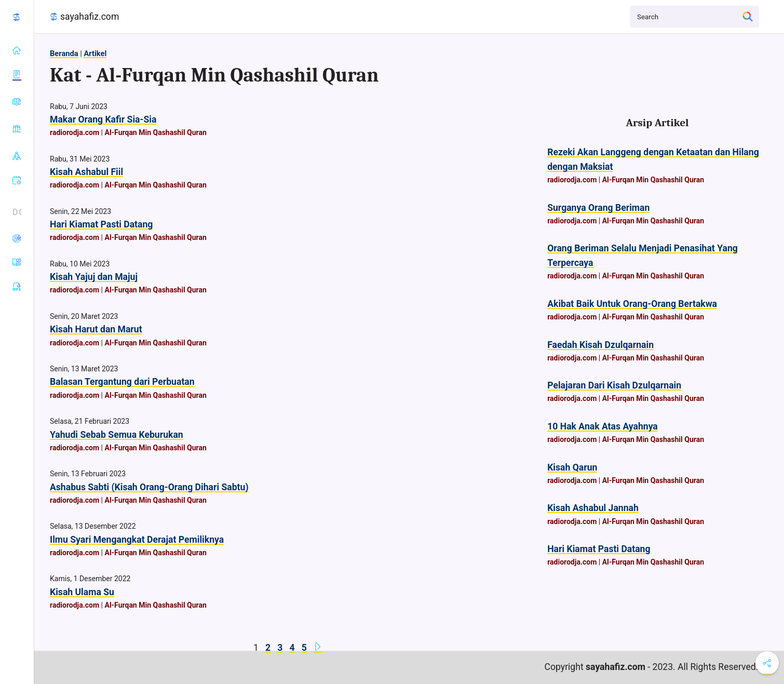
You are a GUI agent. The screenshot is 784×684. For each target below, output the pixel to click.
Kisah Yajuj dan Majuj (94, 277)
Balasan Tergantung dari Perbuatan (122, 382)
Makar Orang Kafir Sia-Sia (103, 119)
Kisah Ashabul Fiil (86, 172)
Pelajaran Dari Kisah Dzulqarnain (614, 385)
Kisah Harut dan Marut (96, 329)
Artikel (95, 53)
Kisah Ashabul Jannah (593, 508)
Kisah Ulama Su (82, 592)
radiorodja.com (75, 132)
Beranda (64, 53)
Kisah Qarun (572, 467)
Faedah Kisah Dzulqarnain (600, 345)
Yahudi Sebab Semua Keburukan (117, 435)
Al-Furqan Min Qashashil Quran (155, 132)
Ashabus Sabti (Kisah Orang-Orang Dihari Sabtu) (149, 487)
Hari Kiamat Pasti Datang (101, 224)
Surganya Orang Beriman (598, 208)
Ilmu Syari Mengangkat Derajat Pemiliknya (137, 540)
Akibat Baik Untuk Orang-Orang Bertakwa (632, 304)
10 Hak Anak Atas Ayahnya (603, 426)
